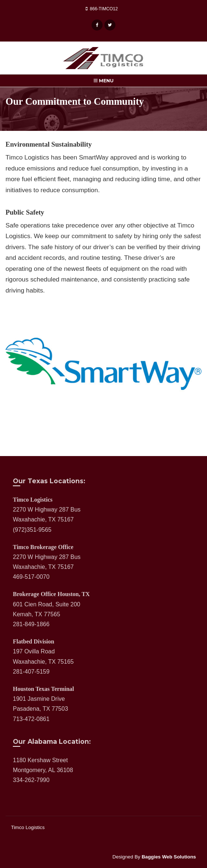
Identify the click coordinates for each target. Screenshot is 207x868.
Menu (103, 81)
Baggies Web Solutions (169, 857)
